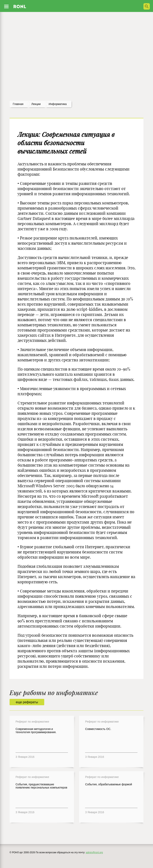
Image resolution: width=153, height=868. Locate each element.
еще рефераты (27, 702)
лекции (36, 104)
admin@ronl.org (94, 852)
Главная (18, 104)
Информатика (58, 104)
